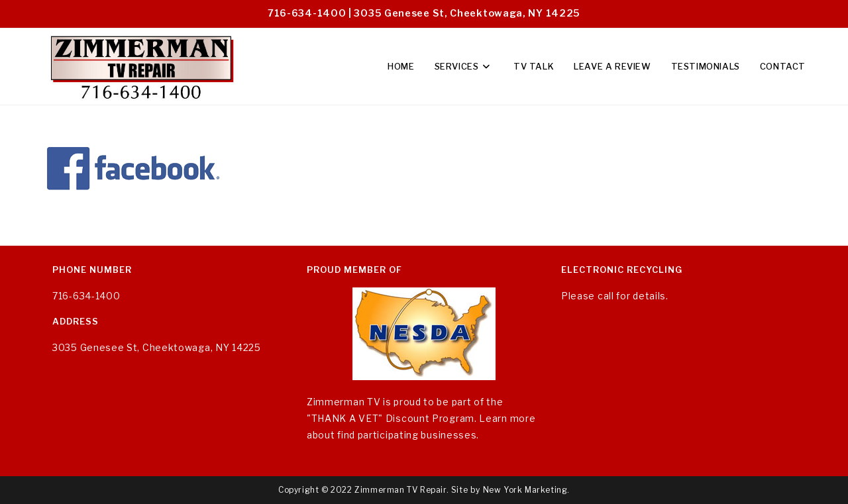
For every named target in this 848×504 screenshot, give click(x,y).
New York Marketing (525, 490)
